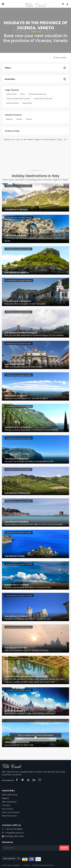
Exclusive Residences (38, 94)
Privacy (27, 865)
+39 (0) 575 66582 (12, 829)
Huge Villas (27, 103)
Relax (23, 94)
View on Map (61, 58)
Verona (29, 119)
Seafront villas (12, 103)
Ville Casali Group (10, 795)
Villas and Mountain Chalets (18, 99)
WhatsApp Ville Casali (13, 836)
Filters (8, 68)
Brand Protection (9, 816)
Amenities (10, 79)
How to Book (7, 809)
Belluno (9, 119)
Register (6, 798)
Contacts (6, 805)
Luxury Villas (11, 94)
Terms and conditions (11, 865)
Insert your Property (11, 812)
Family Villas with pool (43, 99)
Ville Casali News (9, 802)
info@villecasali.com (13, 833)
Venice (19, 119)
